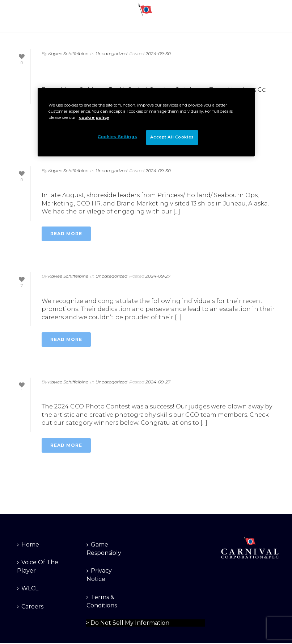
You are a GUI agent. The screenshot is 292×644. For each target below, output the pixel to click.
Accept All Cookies (172, 137)
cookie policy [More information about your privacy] (94, 117)
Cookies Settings (117, 137)
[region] (146, 122)
